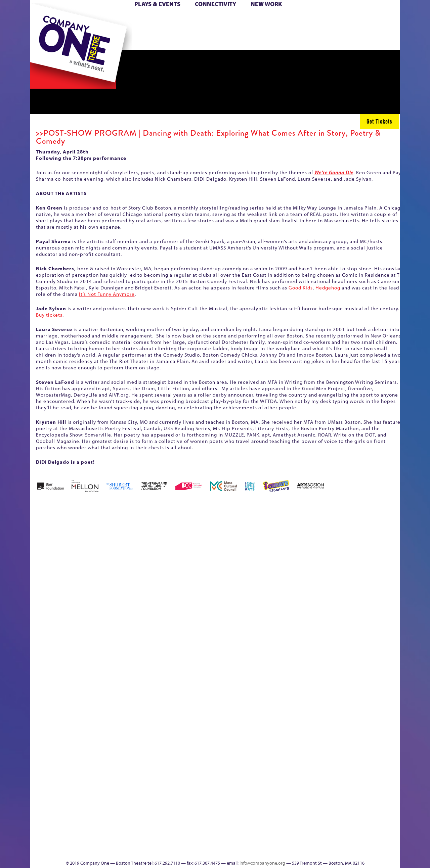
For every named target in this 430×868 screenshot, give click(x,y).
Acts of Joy (107, 547)
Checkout (294, 558)
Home (41, 20)
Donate (325, 20)
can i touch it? (263, 547)
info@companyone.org (262, 863)
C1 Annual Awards (350, 840)
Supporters (339, 850)
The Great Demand (68, 840)
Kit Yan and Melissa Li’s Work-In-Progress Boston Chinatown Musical (85, 618)
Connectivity (216, 4)
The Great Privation (83, 840)
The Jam (115, 40)
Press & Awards (381, 40)
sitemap (186, 40)
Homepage (42, 668)
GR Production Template (352, 547)
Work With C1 (150, 840)
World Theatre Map (279, 769)
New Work (266, 4)
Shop (336, 30)
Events (278, 850)
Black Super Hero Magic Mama (207, 537)
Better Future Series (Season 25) (166, 537)
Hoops (56, 30)
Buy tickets (49, 315)
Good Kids (301, 288)
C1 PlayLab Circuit (280, 699)
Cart (279, 20)
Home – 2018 (390, 547)
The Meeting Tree (124, 840)
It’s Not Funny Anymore (107, 294)
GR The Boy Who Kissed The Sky (362, 527)
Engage (284, 40)
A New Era (79, 547)
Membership (128, 668)
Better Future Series (137, 547)
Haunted (378, 558)
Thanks (312, 40)
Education (337, 558)
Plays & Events (157, 4)
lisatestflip (113, 668)
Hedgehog (328, 288)
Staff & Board (348, 658)
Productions (241, 850)
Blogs (277, 789)
